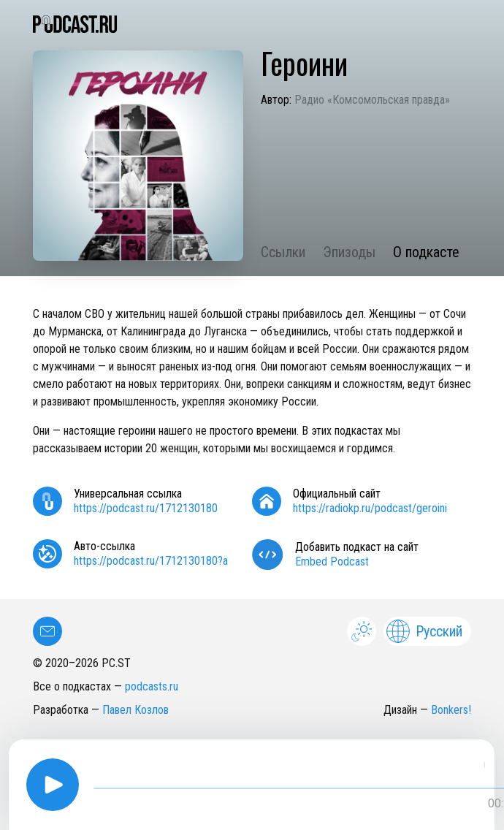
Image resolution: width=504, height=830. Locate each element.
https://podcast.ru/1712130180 (146, 508)
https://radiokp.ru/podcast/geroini (370, 508)
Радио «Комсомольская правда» (372, 100)
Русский (424, 631)
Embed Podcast (332, 561)
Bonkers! (451, 710)
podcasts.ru (152, 686)
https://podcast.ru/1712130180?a (151, 561)
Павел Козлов (135, 710)
